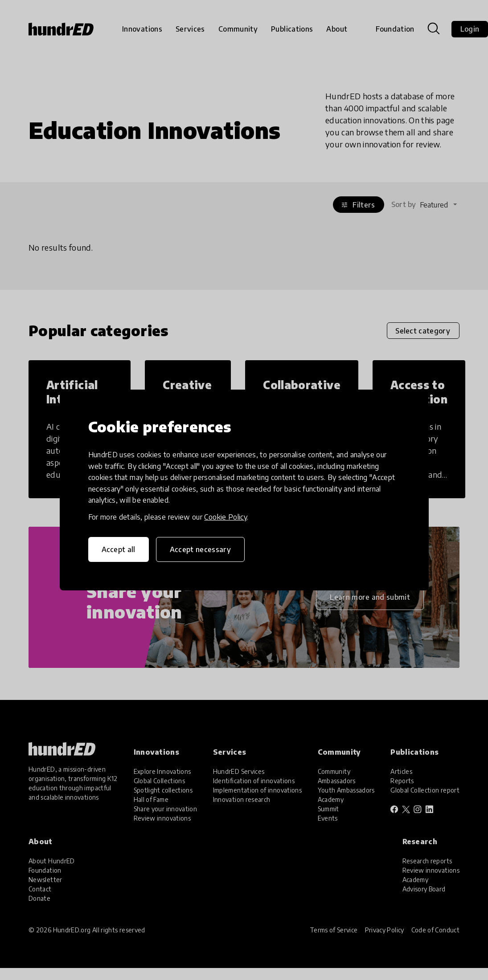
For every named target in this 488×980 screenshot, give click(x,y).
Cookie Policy (226, 517)
